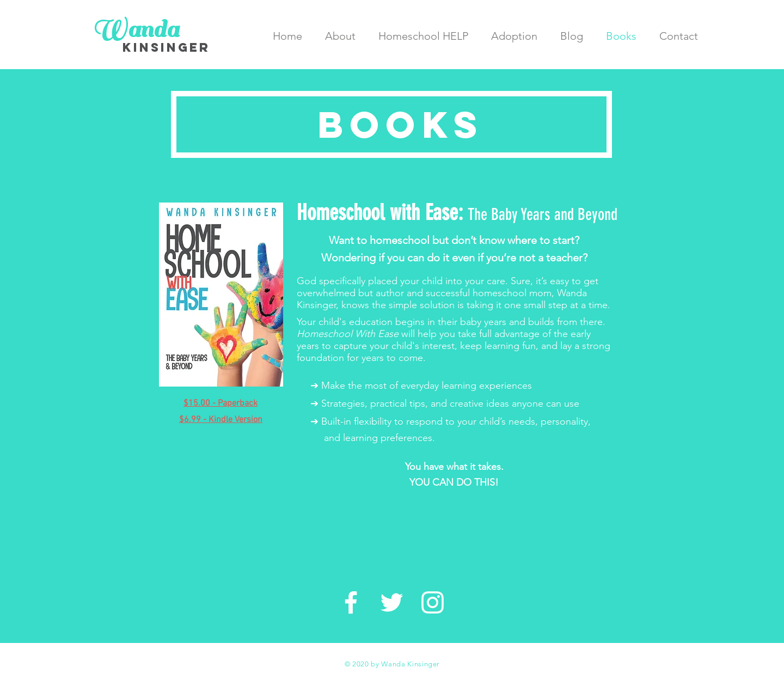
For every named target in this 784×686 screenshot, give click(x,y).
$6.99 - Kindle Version (214, 430)
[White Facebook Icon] (351, 602)
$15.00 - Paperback (220, 403)
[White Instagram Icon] (433, 602)
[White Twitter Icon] (392, 602)
